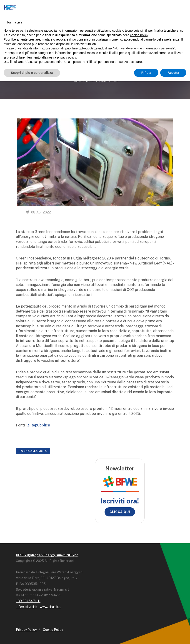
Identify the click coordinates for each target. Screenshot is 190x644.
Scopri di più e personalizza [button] (32, 73)
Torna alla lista (33, 451)
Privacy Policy (26, 630)
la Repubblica (38, 425)
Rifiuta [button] (146, 73)
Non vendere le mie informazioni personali (144, 48)
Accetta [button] (173, 73)
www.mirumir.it (50, 607)
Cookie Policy (53, 630)
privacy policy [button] (66, 57)
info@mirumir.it (27, 607)
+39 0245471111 (28, 601)
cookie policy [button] (139, 35)
